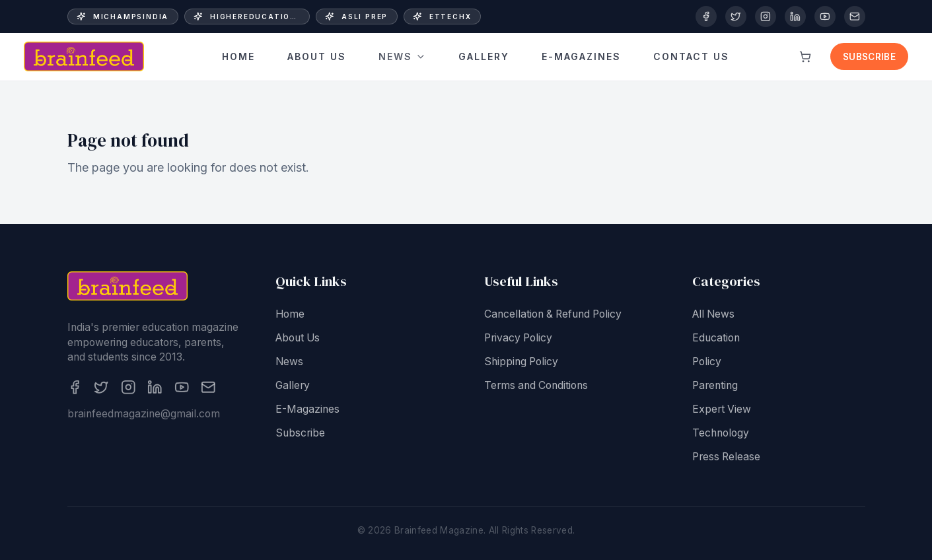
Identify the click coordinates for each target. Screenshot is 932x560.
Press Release (726, 457)
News (402, 56)
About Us (317, 56)
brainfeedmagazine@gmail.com (144, 414)
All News (713, 314)
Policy (707, 362)
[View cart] (805, 57)
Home (238, 56)
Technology (721, 433)
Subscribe (869, 57)
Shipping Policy (521, 362)
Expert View (722, 409)
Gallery (484, 57)
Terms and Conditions (536, 385)
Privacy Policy (518, 338)
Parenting (715, 385)
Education (716, 338)
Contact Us (691, 55)
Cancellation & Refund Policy (553, 314)
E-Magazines (581, 57)
